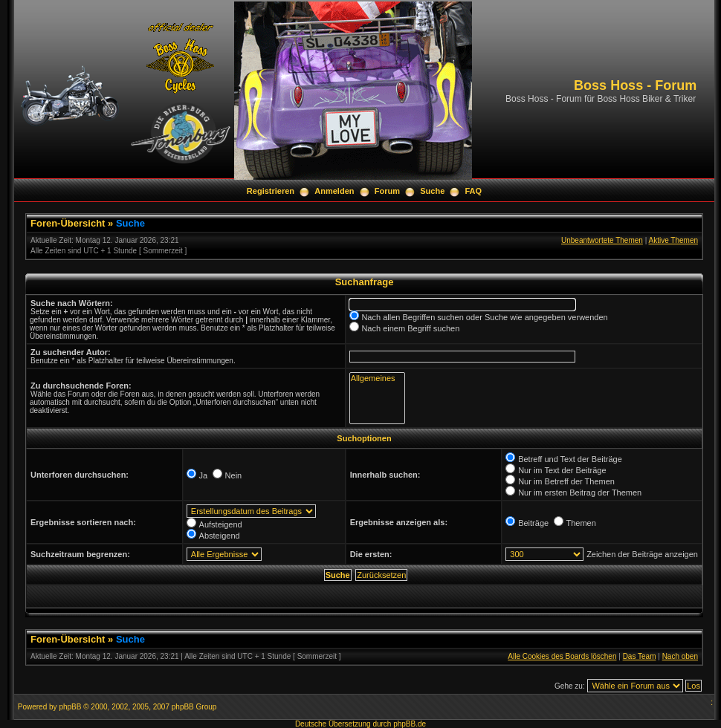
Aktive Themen (673, 240)
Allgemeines (377, 378)
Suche (432, 191)
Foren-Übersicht (68, 223)
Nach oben (680, 656)
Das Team (640, 656)
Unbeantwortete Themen (602, 240)
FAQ (474, 191)
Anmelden (334, 191)
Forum (387, 191)
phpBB (70, 707)
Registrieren (271, 191)
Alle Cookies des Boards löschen (562, 656)
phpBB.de (410, 724)
